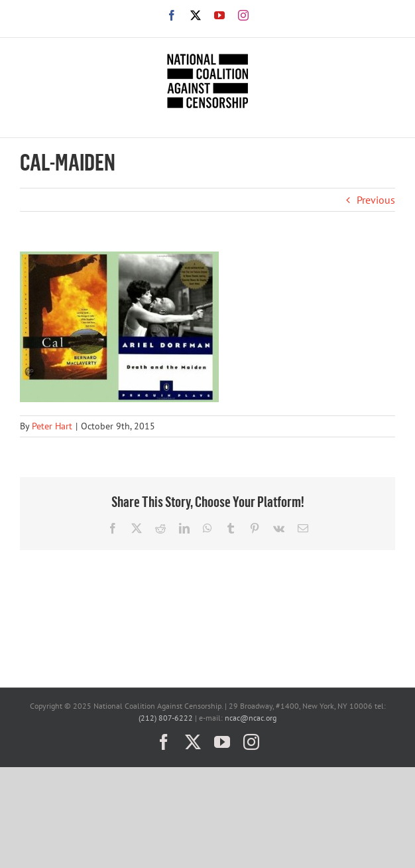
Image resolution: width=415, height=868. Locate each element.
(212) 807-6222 (166, 718)
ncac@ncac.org (251, 718)
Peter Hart (52, 426)
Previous (376, 200)
